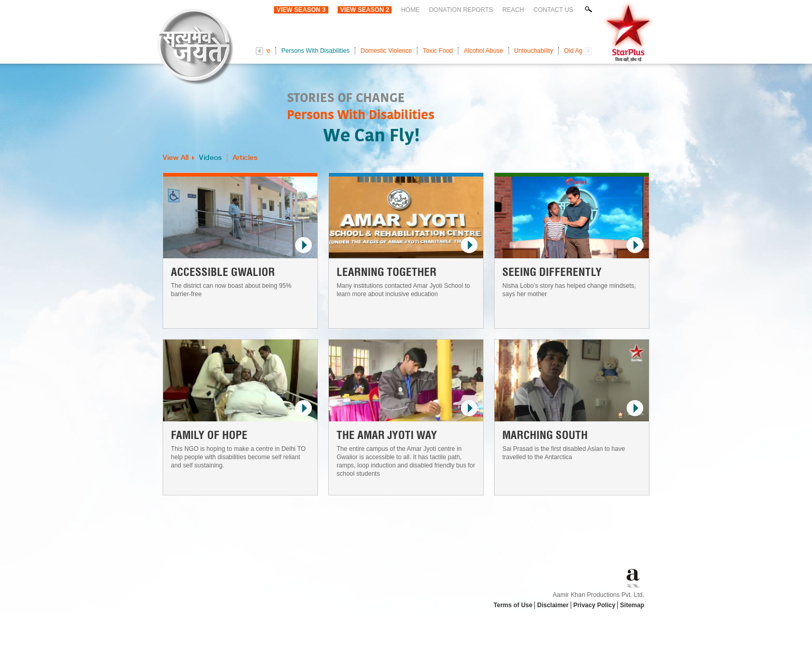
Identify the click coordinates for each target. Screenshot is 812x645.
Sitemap (632, 605)
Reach (513, 10)
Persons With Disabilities (315, 51)
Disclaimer (553, 605)
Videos (210, 158)
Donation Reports (461, 10)
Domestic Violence (386, 51)
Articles (245, 158)
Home (410, 10)
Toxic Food (438, 51)
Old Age (575, 51)
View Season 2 (365, 10)
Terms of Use (513, 605)
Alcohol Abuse (483, 51)
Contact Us (553, 10)
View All (176, 158)
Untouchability (534, 51)
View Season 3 (301, 10)
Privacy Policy (594, 605)
